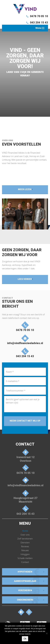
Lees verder (25, 279)
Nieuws (25, 550)
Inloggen (25, 554)
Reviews (25, 546)
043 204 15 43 (37, 23)
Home (25, 531)
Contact (25, 562)
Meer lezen (25, 189)
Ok (25, 639)
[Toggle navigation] (43, 28)
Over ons (25, 535)
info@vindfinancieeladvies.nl (25, 340)
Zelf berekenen (25, 539)
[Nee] (47, 633)
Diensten (25, 543)
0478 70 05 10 (37, 16)
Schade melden (25, 558)
